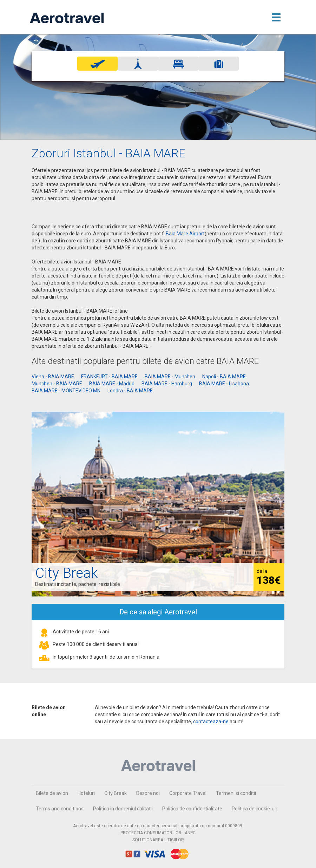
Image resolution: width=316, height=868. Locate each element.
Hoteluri (86, 793)
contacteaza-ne (211, 722)
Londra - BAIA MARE (130, 391)
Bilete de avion (52, 793)
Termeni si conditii (236, 793)
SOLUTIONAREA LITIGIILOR (158, 840)
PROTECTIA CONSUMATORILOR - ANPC (158, 833)
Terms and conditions (60, 809)
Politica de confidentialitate (192, 809)
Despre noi (148, 793)
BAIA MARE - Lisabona (224, 384)
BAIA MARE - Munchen (170, 377)
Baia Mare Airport (185, 234)
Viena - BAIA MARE (53, 377)
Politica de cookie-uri (255, 809)
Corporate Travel (188, 793)
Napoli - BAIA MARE (224, 377)
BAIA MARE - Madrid (112, 384)
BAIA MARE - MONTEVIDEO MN (66, 391)
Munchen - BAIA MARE (57, 384)
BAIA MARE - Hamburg (167, 384)
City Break (116, 793)
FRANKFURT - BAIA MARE (109, 377)
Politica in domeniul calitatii (123, 809)
